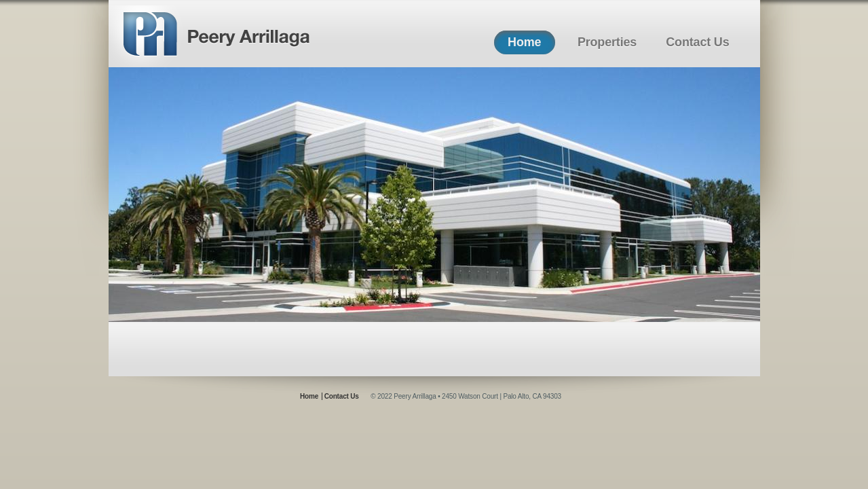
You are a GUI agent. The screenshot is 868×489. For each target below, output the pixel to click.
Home (524, 42)
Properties (607, 42)
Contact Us (697, 42)
